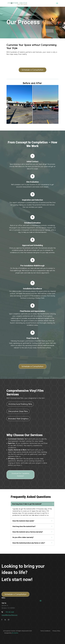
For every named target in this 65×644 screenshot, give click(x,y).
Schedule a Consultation (32, 70)
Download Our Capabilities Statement (20, 475)
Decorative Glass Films (18, 411)
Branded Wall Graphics (18, 419)
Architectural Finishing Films (20, 404)
